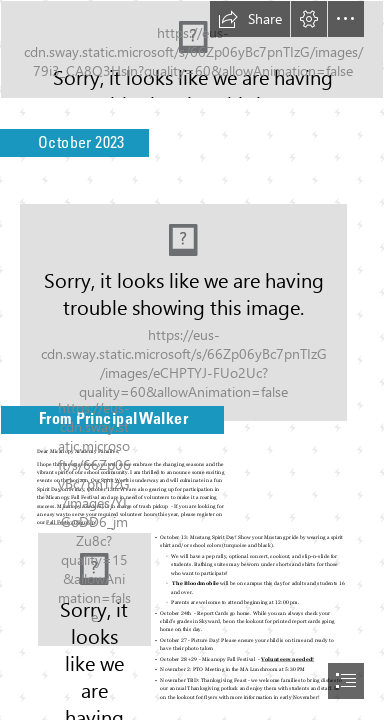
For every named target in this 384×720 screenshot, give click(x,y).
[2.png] (94, 589)
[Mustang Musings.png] (192, 49)
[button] (250, 19)
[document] (192, 360)
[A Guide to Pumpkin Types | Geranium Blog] (192, 306)
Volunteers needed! (288, 659)
